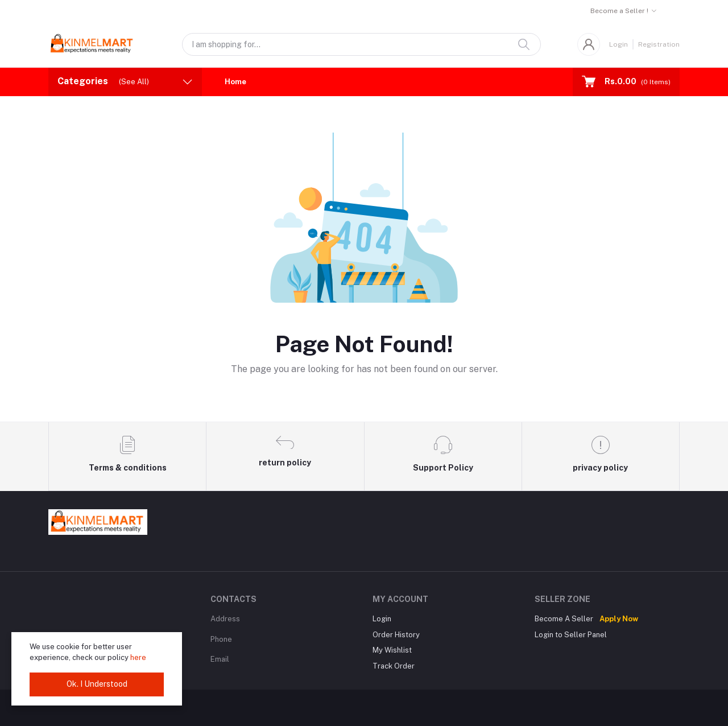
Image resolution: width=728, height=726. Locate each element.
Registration (659, 44)
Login (619, 44)
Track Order (394, 666)
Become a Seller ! (619, 11)
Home (235, 82)
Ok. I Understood (97, 684)
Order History (396, 635)
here (138, 657)
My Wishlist (392, 650)
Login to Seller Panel (571, 635)
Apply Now (619, 619)
